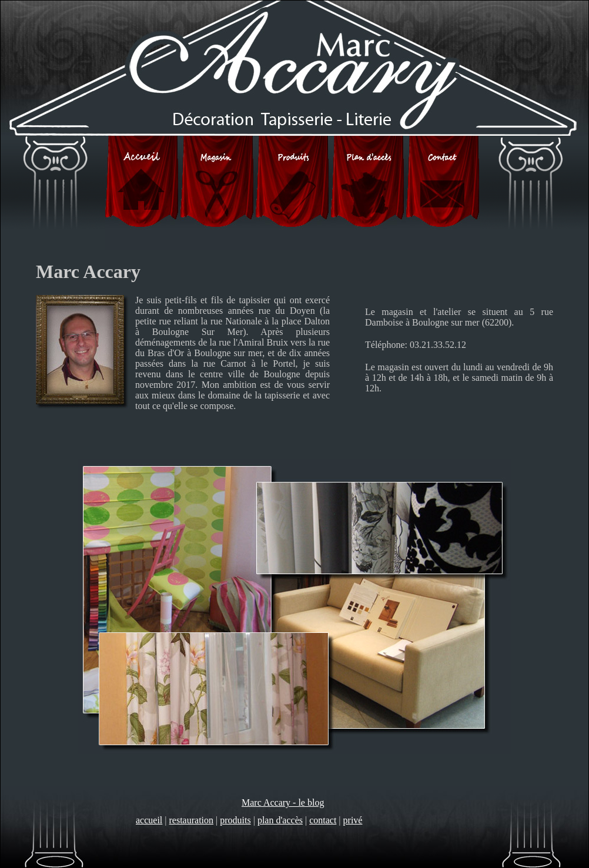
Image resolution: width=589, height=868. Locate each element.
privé (353, 820)
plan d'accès (280, 820)
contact (323, 820)
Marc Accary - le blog (283, 802)
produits (235, 820)
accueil (149, 820)
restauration (192, 820)
